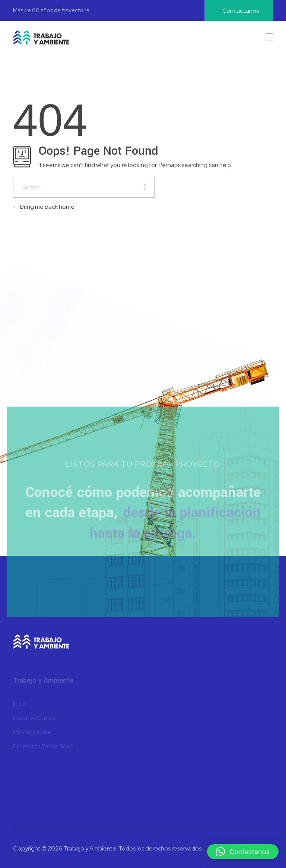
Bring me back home (44, 207)
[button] (243, 852)
